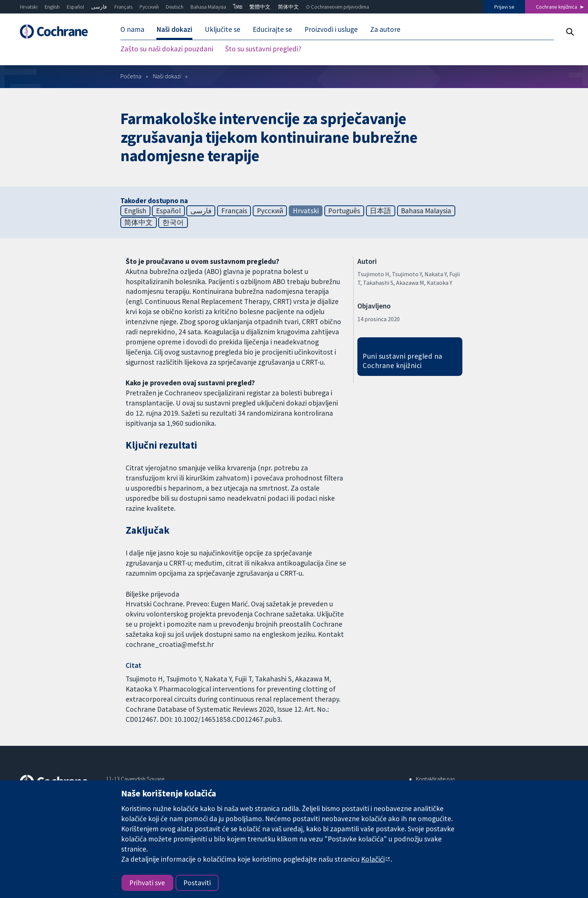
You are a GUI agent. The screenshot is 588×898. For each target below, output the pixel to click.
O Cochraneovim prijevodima (337, 7)
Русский (149, 7)
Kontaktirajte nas (435, 779)
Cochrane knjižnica (556, 7)
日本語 (380, 211)
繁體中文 (260, 7)
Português (344, 211)
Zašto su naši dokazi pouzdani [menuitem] (167, 49)
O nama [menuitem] (132, 29)
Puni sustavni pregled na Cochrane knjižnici (403, 361)
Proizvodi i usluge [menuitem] (331, 29)
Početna (131, 76)
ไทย (238, 7)
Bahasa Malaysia (208, 7)
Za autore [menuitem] (385, 29)
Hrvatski (29, 7)
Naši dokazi (167, 76)
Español (75, 7)
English (52, 7)
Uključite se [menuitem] (223, 29)
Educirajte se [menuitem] (272, 29)
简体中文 (288, 7)
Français (123, 7)
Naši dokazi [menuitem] (174, 29)
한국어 (173, 222)
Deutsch (175, 7)
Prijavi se (504, 7)
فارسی (99, 7)
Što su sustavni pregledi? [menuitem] (263, 49)
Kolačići (373, 859)
